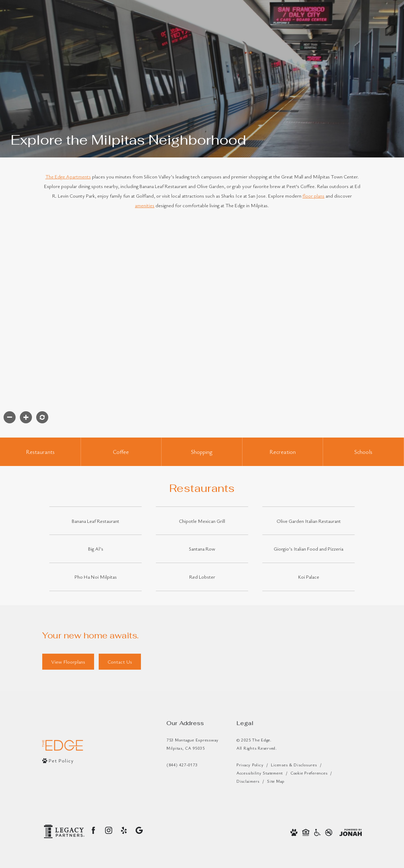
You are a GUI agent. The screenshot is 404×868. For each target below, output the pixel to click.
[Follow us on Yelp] (124, 830)
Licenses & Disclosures (294, 765)
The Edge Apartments (68, 176)
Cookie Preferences (309, 773)
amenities (145, 205)
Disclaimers (248, 781)
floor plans (313, 196)
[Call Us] (193, 765)
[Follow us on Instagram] (109, 830)
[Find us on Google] (139, 830)
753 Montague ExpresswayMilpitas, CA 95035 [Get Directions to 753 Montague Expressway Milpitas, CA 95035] (193, 744)
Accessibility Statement (260, 773)
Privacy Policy (250, 765)
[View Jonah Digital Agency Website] (351, 832)
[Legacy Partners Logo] (64, 831)
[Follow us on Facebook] (93, 830)
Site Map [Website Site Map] (276, 781)
